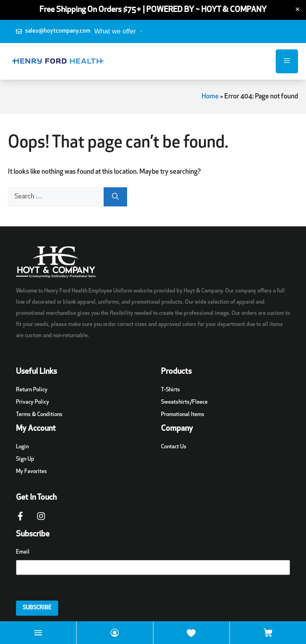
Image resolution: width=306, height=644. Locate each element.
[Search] (115, 197)
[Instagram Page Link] (41, 520)
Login (22, 447)
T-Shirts (171, 390)
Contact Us (174, 447)
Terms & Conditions (39, 415)
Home (210, 97)
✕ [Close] (297, 10)
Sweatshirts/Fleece (184, 402)
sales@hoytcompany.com (58, 31)
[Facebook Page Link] (20, 520)
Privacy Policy (32, 402)
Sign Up (25, 459)
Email (23, 552)
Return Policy (32, 390)
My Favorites (31, 472)
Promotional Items (183, 415)
